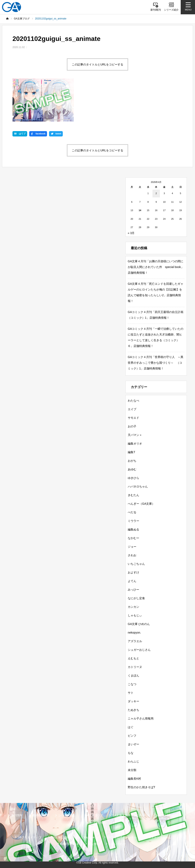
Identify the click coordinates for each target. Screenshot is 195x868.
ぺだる (132, 512)
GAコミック (167, 815)
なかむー (133, 538)
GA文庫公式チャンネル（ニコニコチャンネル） (137, 837)
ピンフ (132, 736)
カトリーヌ (135, 667)
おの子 (132, 426)
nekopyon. (134, 633)
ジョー (132, 547)
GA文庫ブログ (94, 815)
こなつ (132, 684)
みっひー (133, 590)
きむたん (133, 495)
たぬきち (133, 710)
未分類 (132, 770)
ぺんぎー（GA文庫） (141, 504)
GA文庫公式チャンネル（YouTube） (74, 837)
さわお (132, 555)
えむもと (133, 658)
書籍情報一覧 (40, 815)
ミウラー (133, 521)
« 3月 (131, 233)
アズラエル (135, 641)
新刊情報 (17, 815)
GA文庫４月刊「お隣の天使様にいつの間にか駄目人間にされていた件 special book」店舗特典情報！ (156, 267)
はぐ (131, 727)
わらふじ (133, 761)
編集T (132, 452)
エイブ (132, 409)
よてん (132, 581)
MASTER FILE (69, 844)
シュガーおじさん (139, 650)
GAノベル (143, 815)
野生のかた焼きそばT (142, 787)
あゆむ (132, 469)
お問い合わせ (117, 844)
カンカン (133, 607)
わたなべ (133, 401)
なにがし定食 (136, 598)
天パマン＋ (135, 435)
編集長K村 (134, 779)
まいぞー (133, 744)
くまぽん (133, 675)
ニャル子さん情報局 (141, 718)
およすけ (133, 572)
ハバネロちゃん (138, 486)
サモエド (133, 418)
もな (131, 753)
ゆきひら (133, 478)
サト (131, 693)
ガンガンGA (97, 823)
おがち (132, 461)
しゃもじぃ (135, 615)
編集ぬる (133, 529)
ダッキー (133, 701)
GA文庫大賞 (120, 815)
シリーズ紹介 (67, 815)
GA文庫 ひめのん (139, 624)
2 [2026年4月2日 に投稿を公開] (156, 193)
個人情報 (94, 844)
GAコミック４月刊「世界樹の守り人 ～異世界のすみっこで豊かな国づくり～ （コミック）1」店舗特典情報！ (156, 363)
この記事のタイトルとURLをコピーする (97, 64)
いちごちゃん (136, 564)
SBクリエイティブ (30, 837)
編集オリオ (135, 444)
